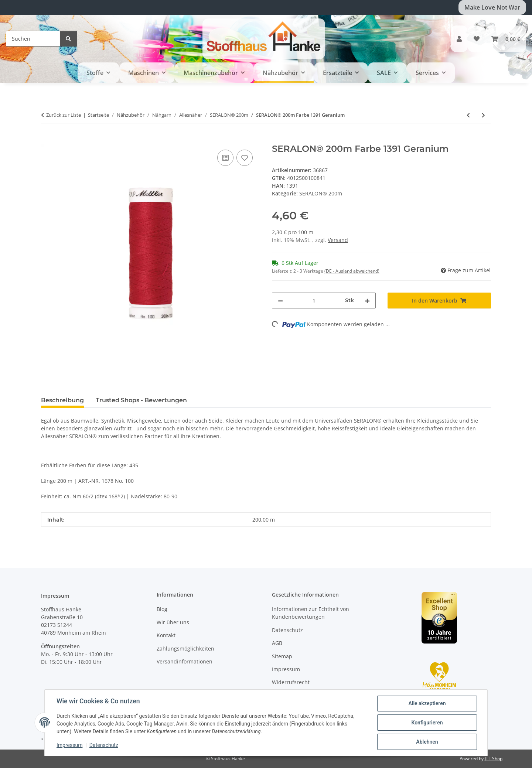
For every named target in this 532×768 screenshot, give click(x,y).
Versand (338, 240)
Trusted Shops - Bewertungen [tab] (141, 400)
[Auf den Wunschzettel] (245, 158)
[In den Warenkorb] (47, 140)
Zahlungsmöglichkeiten (185, 648)
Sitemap (282, 656)
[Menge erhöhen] (367, 301)
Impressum (69, 745)
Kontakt (166, 635)
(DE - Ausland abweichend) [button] (352, 271)
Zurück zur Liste (64, 115)
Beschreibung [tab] (62, 400)
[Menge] (314, 301)
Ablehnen (427, 742)
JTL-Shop (494, 759)
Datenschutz (104, 745)
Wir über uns (173, 622)
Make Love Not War (492, 7)
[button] (459, 39)
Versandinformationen (185, 661)
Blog (162, 609)
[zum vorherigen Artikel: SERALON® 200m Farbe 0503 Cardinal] (468, 115)
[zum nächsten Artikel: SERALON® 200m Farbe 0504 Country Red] (483, 115)
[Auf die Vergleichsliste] (225, 158)
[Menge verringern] (280, 301)
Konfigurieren (427, 723)
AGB (277, 643)
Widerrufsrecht (291, 682)
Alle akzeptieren (427, 703)
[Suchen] (33, 39)
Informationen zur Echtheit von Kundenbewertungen (311, 613)
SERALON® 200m (321, 193)
